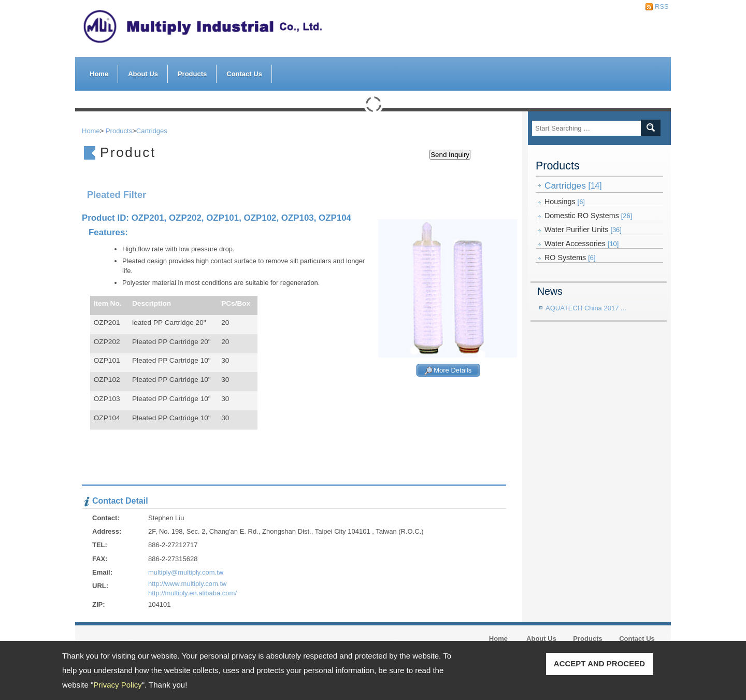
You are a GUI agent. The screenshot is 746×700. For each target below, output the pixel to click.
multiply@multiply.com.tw (186, 572)
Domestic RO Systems (588, 216)
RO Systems (570, 258)
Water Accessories (582, 244)
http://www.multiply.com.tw (187, 584)
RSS (659, 6)
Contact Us (244, 74)
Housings (565, 202)
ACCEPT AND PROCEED (599, 663)
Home (99, 74)
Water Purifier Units (583, 230)
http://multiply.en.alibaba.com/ (192, 593)
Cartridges (573, 185)
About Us (143, 71)
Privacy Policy (117, 685)
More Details (453, 371)
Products (192, 71)
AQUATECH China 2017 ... (586, 308)
